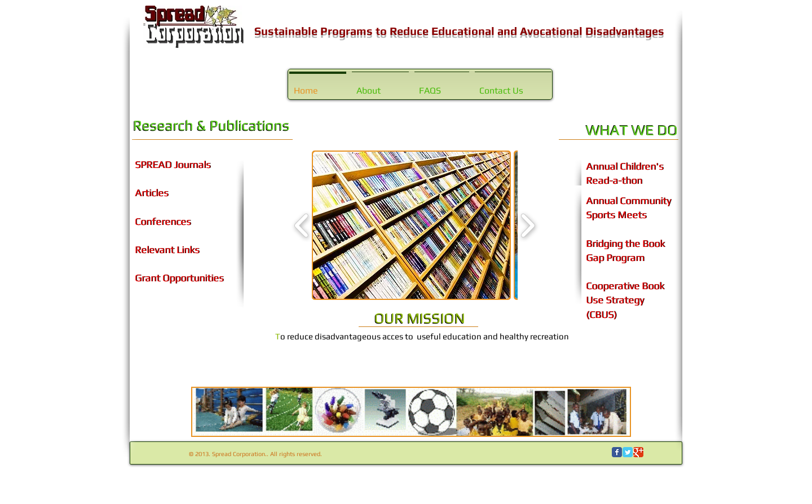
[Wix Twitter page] (628, 452)
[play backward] (302, 225)
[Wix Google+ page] (638, 452)
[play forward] (528, 225)
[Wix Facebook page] (617, 452)
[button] (411, 225)
